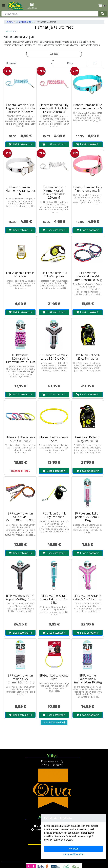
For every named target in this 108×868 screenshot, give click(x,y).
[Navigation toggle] (4, 6)
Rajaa (70, 63)
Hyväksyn (73, 849)
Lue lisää (54, 54)
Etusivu (9, 22)
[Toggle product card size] (95, 63)
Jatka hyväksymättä (74, 854)
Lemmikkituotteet (25, 22)
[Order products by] (28, 63)
